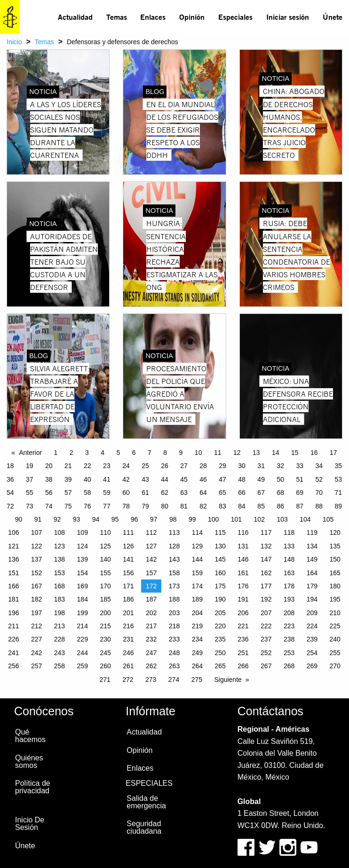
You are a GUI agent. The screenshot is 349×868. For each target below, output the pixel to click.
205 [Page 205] (220, 613)
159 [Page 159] (197, 573)
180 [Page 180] (335, 586)
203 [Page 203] (174, 613)
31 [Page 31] (261, 466)
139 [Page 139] (83, 559)
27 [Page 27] (184, 466)
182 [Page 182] (36, 599)
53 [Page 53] (338, 479)
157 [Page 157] (151, 573)
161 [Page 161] (243, 573)
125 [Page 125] (105, 546)
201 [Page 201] (128, 613)
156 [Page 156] (128, 573)
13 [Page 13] (256, 453)
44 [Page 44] (165, 479)
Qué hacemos (30, 736)
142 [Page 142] (151, 559)
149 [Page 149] (312, 559)
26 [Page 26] (165, 466)
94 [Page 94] (96, 519)
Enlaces (153, 17)
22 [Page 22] (87, 466)
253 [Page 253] (289, 653)
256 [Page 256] (13, 666)
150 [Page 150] (335, 559)
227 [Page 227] (36, 639)
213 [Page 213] (59, 626)
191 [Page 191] (243, 599)
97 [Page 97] (154, 519)
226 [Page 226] (13, 639)
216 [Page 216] (128, 626)
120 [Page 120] (335, 532)
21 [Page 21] (68, 466)
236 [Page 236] (243, 639)
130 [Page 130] (220, 546)
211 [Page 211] (13, 626)
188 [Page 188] (174, 599)
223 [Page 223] (289, 626)
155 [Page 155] (105, 573)
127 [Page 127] (151, 546)
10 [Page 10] (198, 453)
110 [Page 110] (105, 532)
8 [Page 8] (165, 453)
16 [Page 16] (314, 453)
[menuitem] (75, 17)
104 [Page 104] (305, 519)
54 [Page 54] (10, 493)
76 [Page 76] (87, 506)
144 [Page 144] (197, 559)
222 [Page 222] (266, 626)
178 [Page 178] (289, 586)
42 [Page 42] (126, 479)
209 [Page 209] (312, 613)
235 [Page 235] (220, 639)
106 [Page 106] (13, 532)
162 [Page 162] (266, 573)
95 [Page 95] (115, 519)
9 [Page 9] (181, 453)
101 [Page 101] (236, 519)
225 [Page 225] (335, 626)
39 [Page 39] (68, 479)
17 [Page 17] (333, 453)
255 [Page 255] (335, 653)
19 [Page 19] (30, 466)
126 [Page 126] (128, 546)
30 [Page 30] (242, 466)
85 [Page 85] (261, 506)
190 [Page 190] (220, 599)
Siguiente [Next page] (228, 680)
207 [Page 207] (266, 613)
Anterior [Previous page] (30, 453)
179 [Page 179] (312, 586)
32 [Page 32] (280, 466)
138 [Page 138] (59, 559)
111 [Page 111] (128, 532)
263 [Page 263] (174, 666)
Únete (333, 17)
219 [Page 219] (197, 626)
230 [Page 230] (105, 639)
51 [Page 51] (300, 479)
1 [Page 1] (56, 453)
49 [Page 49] (261, 479)
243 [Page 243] (59, 653)
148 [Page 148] (289, 559)
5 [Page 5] (119, 453)
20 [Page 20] (49, 466)
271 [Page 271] (105, 680)
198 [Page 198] (59, 613)
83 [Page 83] (222, 506)
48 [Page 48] (242, 479)
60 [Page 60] (126, 493)
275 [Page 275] (197, 680)
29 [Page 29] (222, 466)
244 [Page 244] (83, 653)
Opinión (192, 17)
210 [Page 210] (335, 613)
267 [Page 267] (266, 666)
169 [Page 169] (83, 586)
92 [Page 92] (57, 519)
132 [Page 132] (266, 546)
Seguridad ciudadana (144, 827)
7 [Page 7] (150, 453)
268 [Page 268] (289, 666)
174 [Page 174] (197, 586)
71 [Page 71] (338, 493)
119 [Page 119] (312, 532)
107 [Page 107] (36, 532)
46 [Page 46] (203, 479)
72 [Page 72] (10, 506)
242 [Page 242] (36, 653)
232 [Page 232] (151, 639)
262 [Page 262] (151, 666)
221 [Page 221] (243, 626)
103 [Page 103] (282, 519)
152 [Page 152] (36, 573)
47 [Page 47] (222, 479)
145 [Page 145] (220, 559)
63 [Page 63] (184, 493)
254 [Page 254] (312, 653)
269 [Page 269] (312, 666)
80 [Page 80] (165, 506)
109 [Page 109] (83, 532)
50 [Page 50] (280, 479)
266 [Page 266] (243, 666)
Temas (117, 17)
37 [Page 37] (30, 479)
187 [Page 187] (151, 599)
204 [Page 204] (197, 613)
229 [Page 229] (83, 639)
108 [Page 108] (59, 532)
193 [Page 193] (289, 599)
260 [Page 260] (105, 666)
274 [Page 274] (174, 680)
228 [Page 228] (59, 639)
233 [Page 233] (174, 639)
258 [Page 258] (59, 666)
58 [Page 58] (87, 493)
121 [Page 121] (13, 546)
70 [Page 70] (319, 493)
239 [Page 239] (312, 639)
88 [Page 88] (319, 506)
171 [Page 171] (128, 586)
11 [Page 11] (218, 453)
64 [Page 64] (203, 493)
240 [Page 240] (335, 639)
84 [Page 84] (242, 506)
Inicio (14, 42)
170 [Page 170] (105, 586)
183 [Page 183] (59, 599)
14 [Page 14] (276, 453)
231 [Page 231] (128, 639)
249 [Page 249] (197, 653)
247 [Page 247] (151, 653)
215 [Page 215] (105, 626)
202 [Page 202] (151, 613)
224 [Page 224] (312, 626)
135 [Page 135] (335, 546)
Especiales (235, 17)
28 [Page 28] (203, 466)
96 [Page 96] (135, 519)
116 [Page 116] (243, 532)
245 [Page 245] (105, 653)
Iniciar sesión (288, 17)
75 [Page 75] (68, 506)
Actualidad (75, 17)
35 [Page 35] (338, 466)
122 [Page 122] (36, 546)
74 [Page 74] (49, 506)
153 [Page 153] (59, 573)
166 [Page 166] (13, 586)
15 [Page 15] (295, 453)
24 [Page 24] (126, 466)
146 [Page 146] (243, 559)
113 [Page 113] (174, 532)
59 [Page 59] (107, 493)
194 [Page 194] (312, 599)
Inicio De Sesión (30, 824)
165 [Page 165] (335, 573)
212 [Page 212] (36, 626)
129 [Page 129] (197, 546)
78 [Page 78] (126, 506)
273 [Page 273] (151, 680)
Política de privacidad (33, 787)
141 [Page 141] (128, 559)
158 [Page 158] (174, 573)
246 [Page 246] (128, 653)
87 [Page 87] (300, 506)
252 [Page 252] (266, 653)
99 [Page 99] (192, 519)
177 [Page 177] (266, 586)
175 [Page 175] (220, 586)
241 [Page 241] (13, 653)
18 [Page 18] (10, 466)
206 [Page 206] (243, 613)
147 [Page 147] (266, 559)
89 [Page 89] (338, 506)
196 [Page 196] (13, 613)
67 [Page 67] (261, 493)
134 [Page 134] (312, 546)
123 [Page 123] (59, 546)
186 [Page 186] (128, 599)
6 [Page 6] (134, 453)
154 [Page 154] (83, 573)
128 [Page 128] (174, 546)
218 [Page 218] (174, 626)
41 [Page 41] (107, 479)
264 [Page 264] (197, 666)
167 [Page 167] (36, 586)
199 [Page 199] (83, 613)
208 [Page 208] (289, 613)
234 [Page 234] (197, 639)
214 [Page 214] (83, 626)
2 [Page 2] (71, 453)
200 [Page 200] (105, 613)
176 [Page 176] (243, 586)
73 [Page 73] (30, 506)
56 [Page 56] (49, 493)
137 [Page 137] (36, 559)
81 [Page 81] (184, 506)
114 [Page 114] (197, 532)
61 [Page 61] (145, 493)
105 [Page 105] (328, 519)
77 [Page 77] (107, 506)
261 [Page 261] (128, 666)
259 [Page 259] (83, 666)
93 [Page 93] (77, 519)
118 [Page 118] (289, 532)
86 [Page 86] (280, 506)
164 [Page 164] (312, 573)
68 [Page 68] (280, 493)
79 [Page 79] (145, 506)
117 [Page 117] (266, 532)
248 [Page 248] (174, 653)
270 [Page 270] (335, 666)
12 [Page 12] (237, 453)
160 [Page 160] (220, 573)
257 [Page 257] (36, 666)
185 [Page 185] (105, 599)
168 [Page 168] (59, 586)
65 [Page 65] (222, 493)
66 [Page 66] (242, 493)
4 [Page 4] (103, 453)
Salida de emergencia (146, 802)
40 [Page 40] (87, 479)
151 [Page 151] (13, 573)
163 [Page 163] (289, 573)
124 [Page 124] (83, 546)
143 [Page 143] (174, 559)
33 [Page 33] (300, 466)
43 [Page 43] (145, 479)
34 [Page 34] (319, 466)
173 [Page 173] (174, 586)
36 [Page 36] (10, 479)
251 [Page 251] (243, 653)
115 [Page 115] (220, 532)
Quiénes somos (29, 762)
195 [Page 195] (335, 599)
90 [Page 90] (19, 519)
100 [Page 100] (213, 519)
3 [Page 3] (87, 453)
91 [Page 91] (38, 519)
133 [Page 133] (289, 546)
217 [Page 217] (151, 626)
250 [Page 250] (220, 653)
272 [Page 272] (128, 680)
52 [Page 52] (319, 479)
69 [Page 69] (300, 493)
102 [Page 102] (259, 519)
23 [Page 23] (107, 466)
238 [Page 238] (289, 639)
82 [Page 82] (203, 506)
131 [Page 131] (243, 546)
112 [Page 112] (151, 532)
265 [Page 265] (220, 666)
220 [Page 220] (220, 626)
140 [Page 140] (105, 559)
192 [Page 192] (266, 599)
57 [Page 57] (68, 493)
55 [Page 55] (30, 493)
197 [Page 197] (36, 613)
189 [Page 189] (197, 599)
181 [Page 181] (13, 599)
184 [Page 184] (83, 599)
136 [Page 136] (13, 559)
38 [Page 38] (49, 479)
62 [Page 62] (165, 493)
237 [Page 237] (266, 639)
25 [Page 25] (145, 466)
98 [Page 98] (173, 519)
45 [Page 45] (184, 479)
